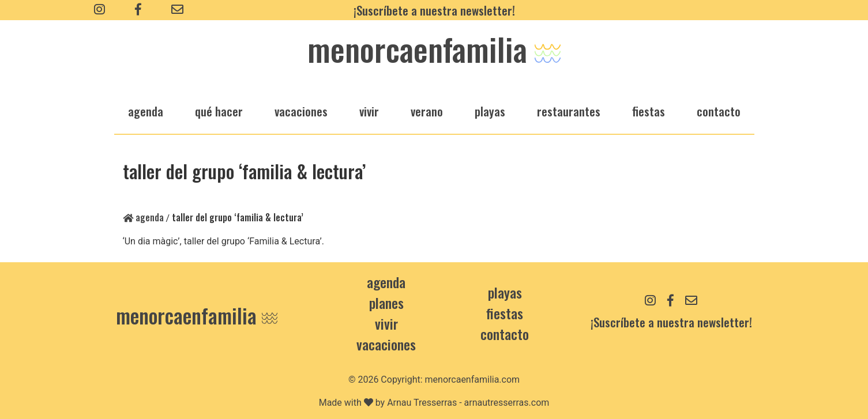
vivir (369, 111)
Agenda (143, 217)
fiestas (649, 111)
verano (427, 111)
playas (490, 111)
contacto (505, 334)
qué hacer (219, 111)
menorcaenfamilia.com (473, 380)
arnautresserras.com (507, 403)
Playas (505, 292)
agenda (146, 111)
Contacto (719, 111)
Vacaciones (386, 344)
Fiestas (505, 313)
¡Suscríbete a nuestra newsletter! (434, 10)
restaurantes (569, 111)
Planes (386, 303)
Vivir (386, 323)
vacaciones (301, 111)
